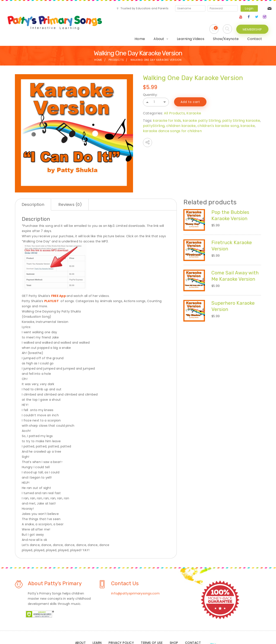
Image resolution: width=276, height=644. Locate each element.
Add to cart (190, 87)
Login (211, 8)
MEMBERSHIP (252, 24)
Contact (207, 24)
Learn (97, 628)
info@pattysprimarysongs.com (135, 578)
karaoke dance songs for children (172, 116)
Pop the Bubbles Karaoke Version (231, 200)
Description (33, 189)
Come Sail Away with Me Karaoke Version (231, 264)
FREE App (59, 281)
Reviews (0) (70, 189)
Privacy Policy (121, 628)
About (111, 24)
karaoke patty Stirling (202, 105)
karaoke (248, 110)
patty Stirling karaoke (241, 105)
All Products (174, 98)
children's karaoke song (218, 110)
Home (92, 24)
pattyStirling (154, 110)
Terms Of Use (152, 628)
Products (116, 45)
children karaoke (181, 110)
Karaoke (194, 98)
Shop (174, 628)
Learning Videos (143, 24)
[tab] (33, 190)
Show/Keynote (178, 24)
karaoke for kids (167, 105)
